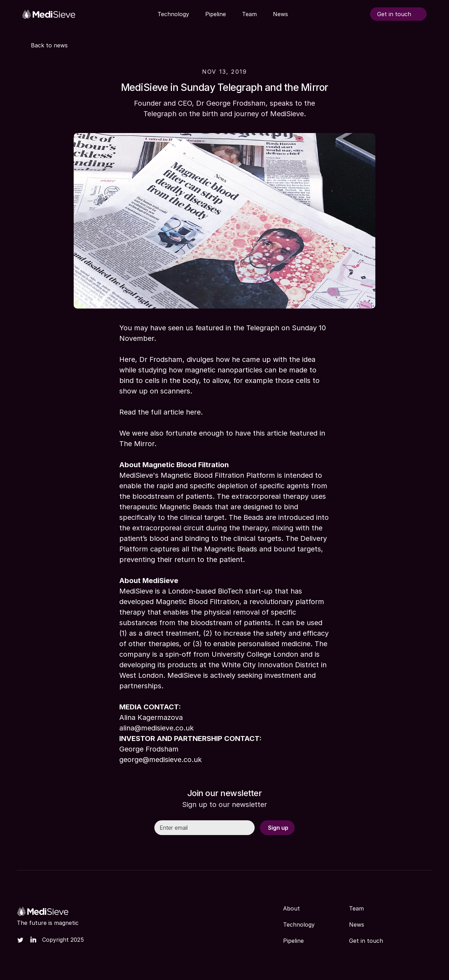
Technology (299, 925)
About (291, 908)
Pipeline (293, 941)
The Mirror (137, 444)
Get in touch (366, 941)
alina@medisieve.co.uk (156, 728)
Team (356, 908)
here (193, 412)
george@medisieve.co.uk (160, 760)
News (357, 925)
